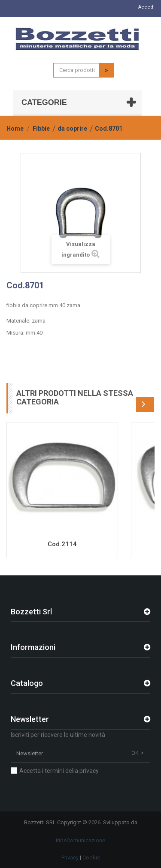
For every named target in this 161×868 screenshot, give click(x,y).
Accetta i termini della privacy (59, 771)
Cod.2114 (62, 544)
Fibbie (41, 129)
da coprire (72, 129)
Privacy (70, 858)
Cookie (91, 858)
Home (15, 129)
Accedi (146, 7)
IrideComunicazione (80, 840)
